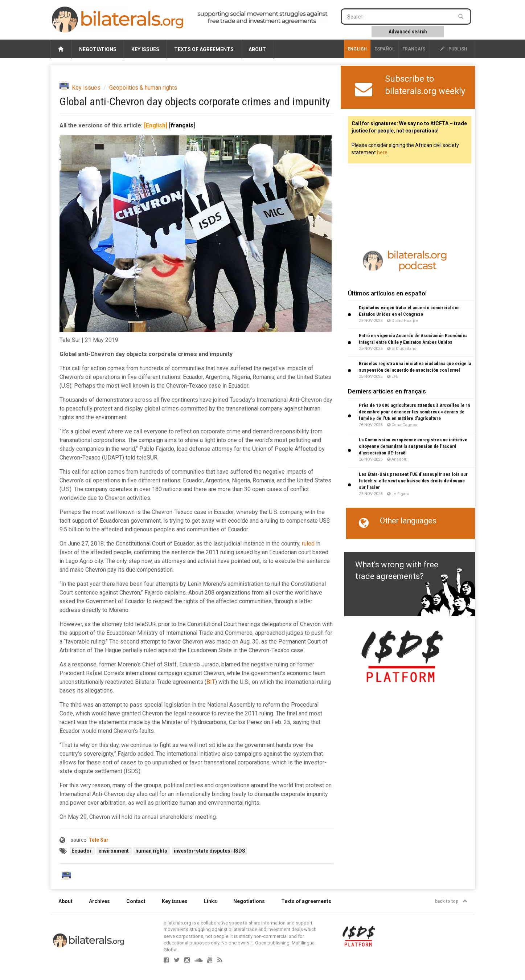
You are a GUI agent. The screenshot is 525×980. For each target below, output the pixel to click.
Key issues (145, 49)
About (257, 49)
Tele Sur (99, 840)
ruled (308, 544)
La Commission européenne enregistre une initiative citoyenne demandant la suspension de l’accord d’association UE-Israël (413, 446)
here (382, 152)
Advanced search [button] (408, 32)
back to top (451, 901)
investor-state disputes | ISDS (210, 851)
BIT (211, 682)
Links (210, 901)
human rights (152, 851)
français (414, 49)
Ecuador (82, 851)
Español (385, 49)
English (357, 49)
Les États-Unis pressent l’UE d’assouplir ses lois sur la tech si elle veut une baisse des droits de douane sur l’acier (413, 481)
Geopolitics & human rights (143, 88)
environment (114, 851)
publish (454, 49)
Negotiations (98, 49)
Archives (99, 901)
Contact (136, 901)
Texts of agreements (204, 49)
